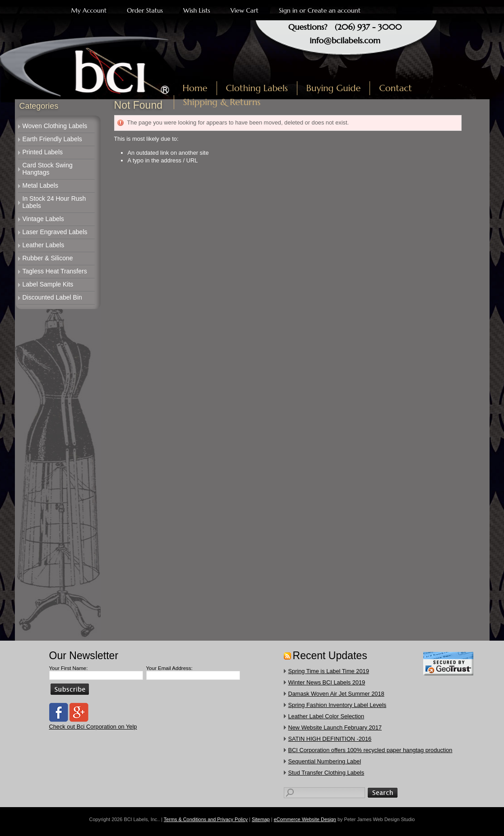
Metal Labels (40, 185)
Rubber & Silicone (48, 258)
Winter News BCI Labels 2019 (327, 682)
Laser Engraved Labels (55, 232)
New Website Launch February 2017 (335, 727)
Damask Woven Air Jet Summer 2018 (336, 694)
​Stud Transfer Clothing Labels (326, 773)
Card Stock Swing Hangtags (48, 169)
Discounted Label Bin (52, 297)
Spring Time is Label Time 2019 (329, 671)
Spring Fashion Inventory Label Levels (338, 705)
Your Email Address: (169, 668)
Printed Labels (43, 152)
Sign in (288, 10)
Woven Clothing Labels (55, 126)
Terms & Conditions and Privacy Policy (206, 819)
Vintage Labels (43, 219)
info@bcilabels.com (345, 40)
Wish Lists (197, 10)
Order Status (145, 10)
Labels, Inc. (98, 66)
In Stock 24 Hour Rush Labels (54, 202)
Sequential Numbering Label (325, 761)
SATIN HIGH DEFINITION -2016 (330, 739)
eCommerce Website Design (305, 819)
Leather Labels (44, 245)
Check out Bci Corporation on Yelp (93, 727)
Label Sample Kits (48, 284)
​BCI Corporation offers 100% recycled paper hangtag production (370, 750)
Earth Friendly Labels (52, 139)
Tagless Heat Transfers (55, 271)
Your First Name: (69, 668)
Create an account (334, 10)
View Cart (245, 10)
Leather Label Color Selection (326, 716)
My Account (89, 10)
